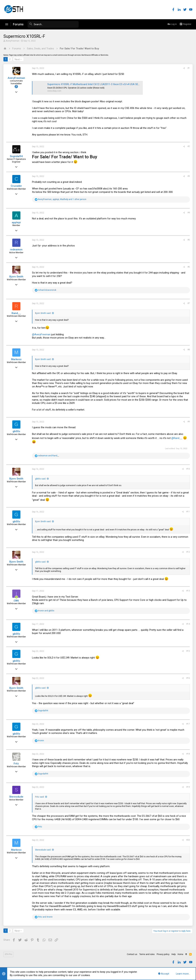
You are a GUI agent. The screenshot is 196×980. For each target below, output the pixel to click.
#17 (188, 724)
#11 (188, 512)
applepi (16, 222)
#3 (189, 176)
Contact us (132, 954)
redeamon (16, 250)
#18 (188, 754)
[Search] (53, 24)
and (48, 456)
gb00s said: (41, 479)
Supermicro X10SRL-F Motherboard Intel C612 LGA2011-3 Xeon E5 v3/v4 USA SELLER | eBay (99, 84)
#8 (189, 350)
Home (180, 954)
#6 (189, 267)
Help (174, 954)
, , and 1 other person (62, 199)
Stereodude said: (43, 850)
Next (17, 59)
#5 (189, 240)
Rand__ (16, 313)
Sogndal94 (16, 156)
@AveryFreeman (41, 334)
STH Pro (8, 954)
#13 (188, 591)
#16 (188, 678)
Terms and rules (147, 954)
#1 (189, 68)
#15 (188, 651)
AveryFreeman (13, 41)
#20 (188, 840)
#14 (188, 624)
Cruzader (16, 186)
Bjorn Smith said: (43, 313)
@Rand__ (177, 438)
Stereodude (16, 797)
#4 (189, 213)
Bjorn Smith (16, 277)
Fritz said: (40, 797)
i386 (16, 601)
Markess (16, 359)
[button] (7, 24)
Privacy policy (163, 954)
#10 (188, 469)
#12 (188, 552)
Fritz (16, 764)
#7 (189, 303)
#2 (189, 146)
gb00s (16, 431)
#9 (189, 422)
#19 (188, 787)
